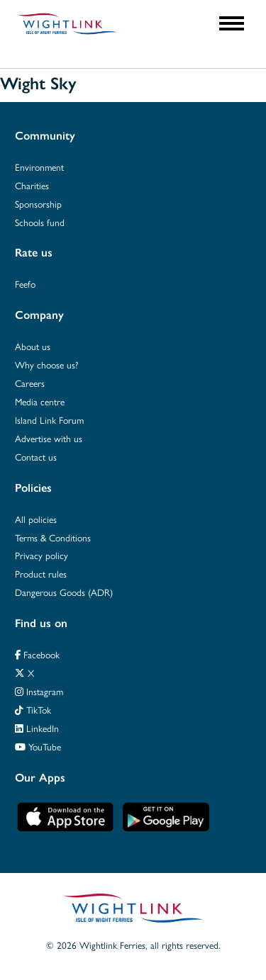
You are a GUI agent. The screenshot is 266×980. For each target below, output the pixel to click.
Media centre (40, 402)
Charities (32, 186)
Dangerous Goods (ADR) (64, 592)
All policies (36, 519)
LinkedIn (37, 728)
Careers (30, 383)
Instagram (39, 692)
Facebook (37, 655)
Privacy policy (41, 556)
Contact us (36, 457)
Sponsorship (38, 204)
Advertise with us (49, 439)
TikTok (33, 710)
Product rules (41, 574)
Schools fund (40, 223)
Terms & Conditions (53, 538)
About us (33, 347)
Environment (39, 167)
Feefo (25, 284)
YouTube (38, 747)
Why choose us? (46, 365)
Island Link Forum (49, 420)
